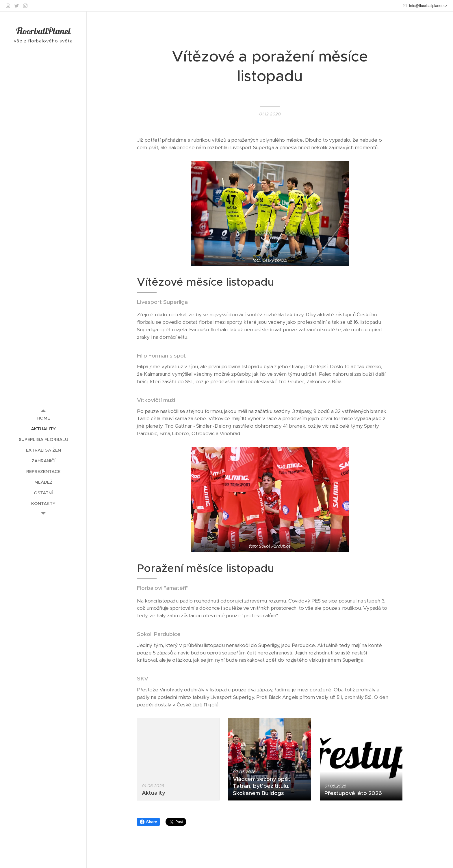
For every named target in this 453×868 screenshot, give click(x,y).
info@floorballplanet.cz (428, 6)
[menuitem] (43, 418)
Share (148, 822)
